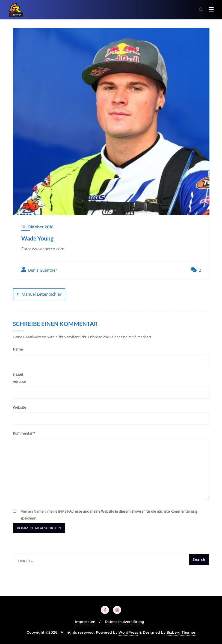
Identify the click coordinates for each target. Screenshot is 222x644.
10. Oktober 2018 (37, 227)
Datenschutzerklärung (125, 622)
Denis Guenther (39, 270)
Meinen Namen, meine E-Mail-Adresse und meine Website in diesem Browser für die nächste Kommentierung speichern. (109, 515)
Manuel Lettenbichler (42, 294)
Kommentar (24, 433)
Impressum (85, 622)
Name (18, 349)
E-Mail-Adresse (19, 378)
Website (19, 407)
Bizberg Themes (181, 632)
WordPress (128, 632)
